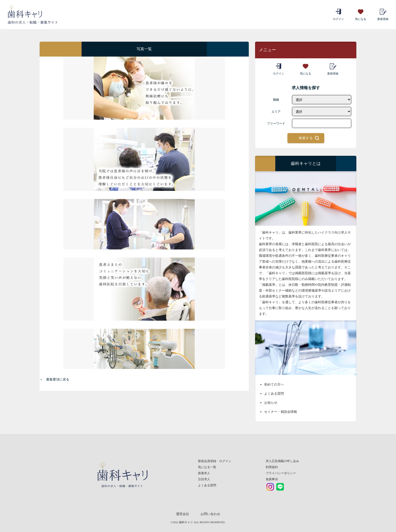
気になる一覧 (207, 467)
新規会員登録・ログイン (215, 461)
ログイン (338, 14)
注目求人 (204, 479)
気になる (361, 14)
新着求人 (204, 473)
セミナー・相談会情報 (281, 412)
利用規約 (272, 467)
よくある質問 (274, 394)
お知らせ (271, 403)
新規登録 (383, 14)
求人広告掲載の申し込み (282, 461)
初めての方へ (274, 384)
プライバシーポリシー (281, 473)
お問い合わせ (210, 514)
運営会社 (183, 514)
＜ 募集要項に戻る (54, 379)
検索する (306, 138)
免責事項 (272, 479)
